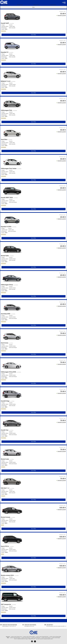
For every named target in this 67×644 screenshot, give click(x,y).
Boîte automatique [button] (13, 202)
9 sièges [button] (3, 606)
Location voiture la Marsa (46, 638)
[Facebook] (32, 642)
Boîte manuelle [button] (12, 28)
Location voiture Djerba (56, 638)
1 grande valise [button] (4, 230)
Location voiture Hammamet (15, 638)
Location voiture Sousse (26, 638)
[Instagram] (35, 642)
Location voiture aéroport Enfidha (29, 637)
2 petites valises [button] (12, 84)
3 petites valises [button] (12, 608)
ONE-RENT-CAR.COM (21, 639)
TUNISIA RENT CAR (32, 639)
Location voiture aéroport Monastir (42, 637)
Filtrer (33, 7)
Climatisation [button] (4, 28)
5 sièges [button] (3, 25)
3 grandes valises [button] (5, 462)
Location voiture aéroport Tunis (16, 637)
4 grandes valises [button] (5, 172)
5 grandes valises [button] (5, 375)
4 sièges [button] (3, 228)
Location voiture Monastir (36, 638)
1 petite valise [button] (12, 26)
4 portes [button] (11, 606)
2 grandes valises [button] (5, 26)
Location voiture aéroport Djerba (55, 637)
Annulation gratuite (62, 15)
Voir (66, 626)
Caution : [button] (4, 29)
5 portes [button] (11, 25)
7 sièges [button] (3, 403)
